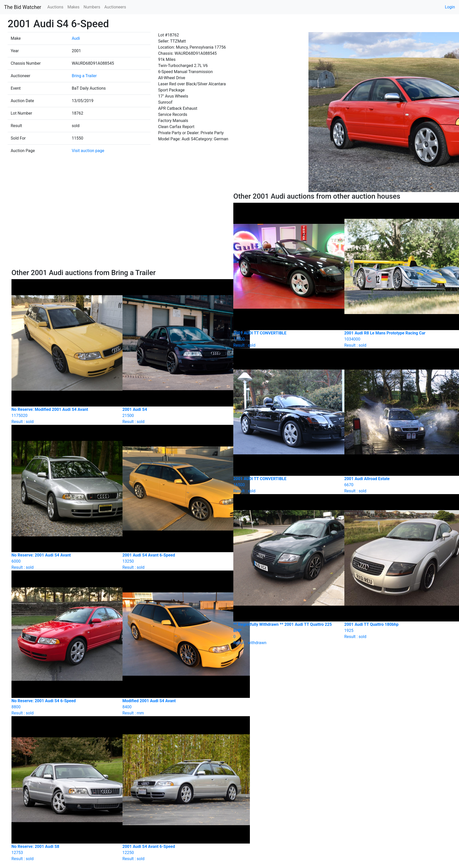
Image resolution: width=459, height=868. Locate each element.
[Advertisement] (119, 230)
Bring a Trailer (84, 76)
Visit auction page (88, 151)
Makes (73, 7)
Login (450, 7)
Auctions (55, 7)
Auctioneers (115, 7)
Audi (76, 38)
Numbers (92, 7)
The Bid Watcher (23, 7)
